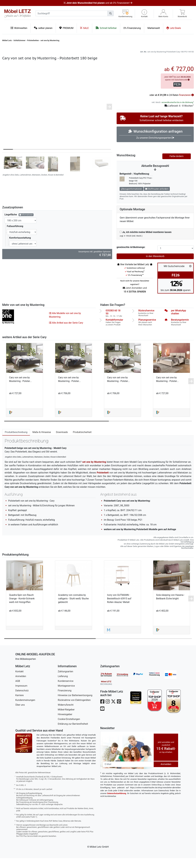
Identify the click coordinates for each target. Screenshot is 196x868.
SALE (84, 28)
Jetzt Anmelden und (135, 300)
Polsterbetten (33, 40)
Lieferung (63, 686)
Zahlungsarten (65, 681)
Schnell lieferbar (106, 28)
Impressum (21, 696)
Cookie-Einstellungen (69, 729)
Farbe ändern (177, 166)
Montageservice (66, 696)
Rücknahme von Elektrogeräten (74, 710)
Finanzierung (65, 700)
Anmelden (21, 686)
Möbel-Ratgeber (66, 719)
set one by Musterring (50, 40)
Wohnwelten (19, 28)
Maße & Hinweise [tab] (42, 442)
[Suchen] (111, 13)
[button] (144, 13)
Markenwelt (154, 28)
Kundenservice (66, 691)
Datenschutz (22, 700)
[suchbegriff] (72, 13)
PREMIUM (66, 28)
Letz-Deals (174, 28)
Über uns (20, 715)
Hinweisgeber (65, 724)
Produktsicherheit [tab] (82, 442)
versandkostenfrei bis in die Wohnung (177, 112)
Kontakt (19, 681)
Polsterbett (103, 482)
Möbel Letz (7, 40)
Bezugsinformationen (132, 199)
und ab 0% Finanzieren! (98, 3)
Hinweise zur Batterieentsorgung (75, 705)
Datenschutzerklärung (117, 803)
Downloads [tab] (62, 442)
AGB (18, 691)
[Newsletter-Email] (128, 774)
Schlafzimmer (20, 40)
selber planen (43, 28)
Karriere (20, 705)
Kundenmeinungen (25, 710)
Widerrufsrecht (66, 715)
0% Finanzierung (132, 28)
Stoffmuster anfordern (157, 199)
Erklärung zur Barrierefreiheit (73, 734)
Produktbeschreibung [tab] (16, 442)
